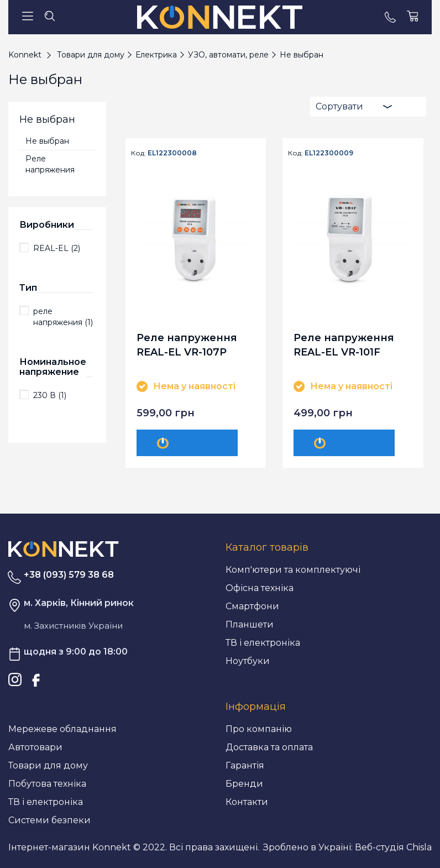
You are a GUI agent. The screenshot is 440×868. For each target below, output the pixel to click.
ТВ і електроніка (263, 643)
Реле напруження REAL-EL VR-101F (344, 345)
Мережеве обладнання (62, 729)
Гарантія (245, 765)
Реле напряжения (50, 164)
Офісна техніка (260, 588)
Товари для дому (48, 765)
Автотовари (35, 747)
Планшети (250, 624)
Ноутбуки (248, 661)
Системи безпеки (49, 820)
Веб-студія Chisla (393, 847)
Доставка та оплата (269, 747)
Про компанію (259, 729)
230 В (50, 395)
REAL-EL (57, 248)
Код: (138, 153)
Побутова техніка (47, 784)
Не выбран (47, 141)
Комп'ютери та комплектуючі (293, 570)
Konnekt (25, 55)
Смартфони (252, 606)
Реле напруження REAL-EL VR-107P (187, 345)
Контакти (247, 802)
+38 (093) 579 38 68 (69, 575)
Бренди (244, 784)
